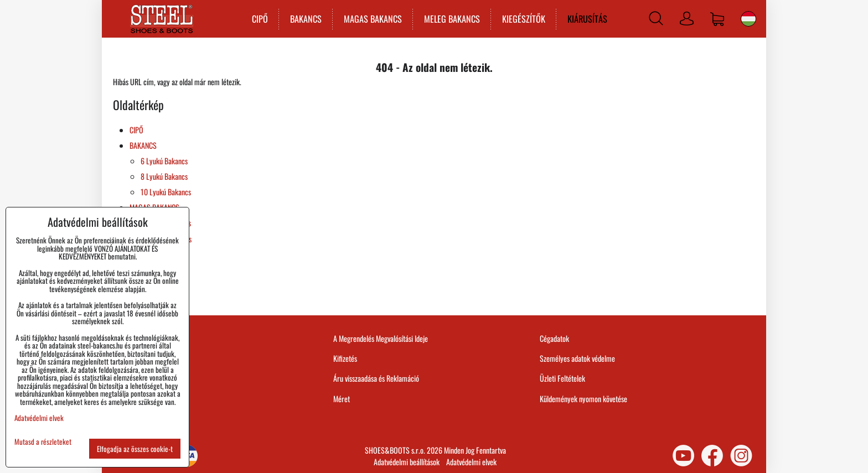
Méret (342, 399)
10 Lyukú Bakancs (166, 192)
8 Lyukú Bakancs (164, 176)
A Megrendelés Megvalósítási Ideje (381, 338)
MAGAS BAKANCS (371, 19)
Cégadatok (554, 338)
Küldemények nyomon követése (583, 399)
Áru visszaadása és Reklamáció (376, 378)
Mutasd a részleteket (43, 442)
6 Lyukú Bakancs (164, 161)
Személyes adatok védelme (577, 358)
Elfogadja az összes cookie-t (135, 449)
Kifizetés (345, 358)
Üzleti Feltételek (562, 378)
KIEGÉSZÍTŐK (521, 19)
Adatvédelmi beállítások (407, 462)
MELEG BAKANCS (450, 19)
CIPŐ (258, 19)
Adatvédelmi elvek (471, 462)
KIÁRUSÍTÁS (585, 19)
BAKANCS (304, 19)
